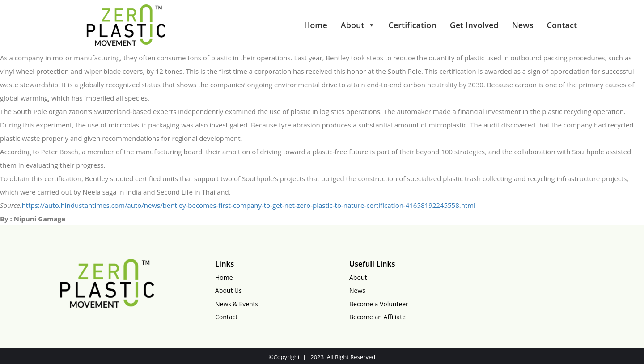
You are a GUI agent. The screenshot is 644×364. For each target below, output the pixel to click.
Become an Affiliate (377, 317)
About (358, 25)
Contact (562, 25)
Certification (413, 25)
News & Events (237, 304)
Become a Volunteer (379, 304)
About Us (229, 290)
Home (316, 25)
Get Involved (474, 25)
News (523, 25)
